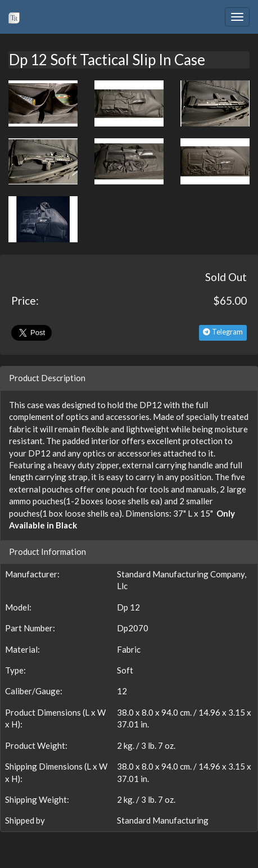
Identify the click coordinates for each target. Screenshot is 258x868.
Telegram (223, 332)
